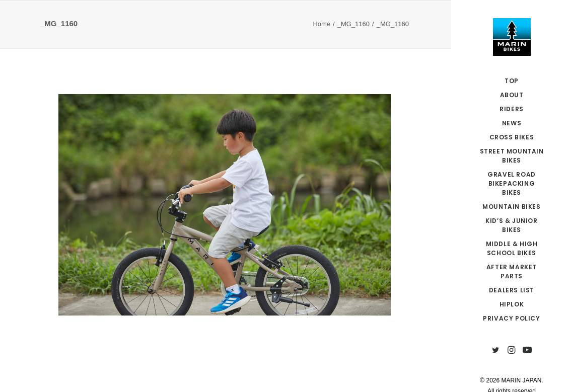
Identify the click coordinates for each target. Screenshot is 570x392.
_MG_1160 (353, 24)
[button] (496, 350)
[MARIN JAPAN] (512, 37)
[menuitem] (496, 350)
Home (322, 24)
